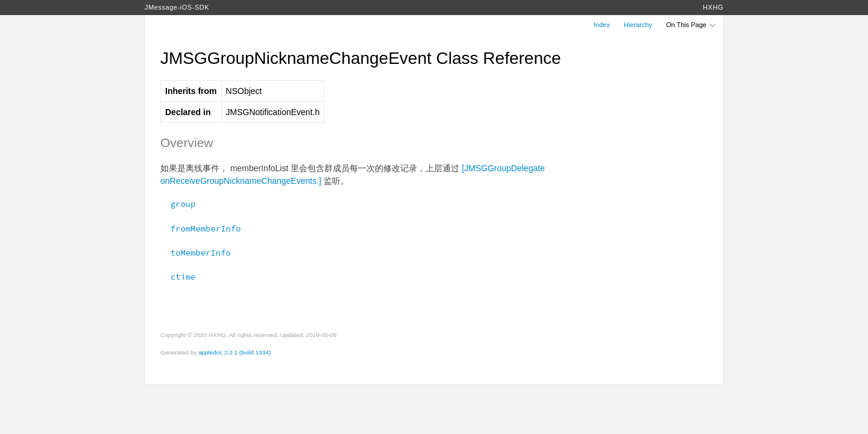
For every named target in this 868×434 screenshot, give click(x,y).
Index (602, 25)
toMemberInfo (196, 253)
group (178, 204)
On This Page (691, 25)
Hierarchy (638, 25)
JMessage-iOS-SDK (177, 7)
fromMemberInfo (201, 228)
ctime (178, 277)
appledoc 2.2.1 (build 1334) (234, 352)
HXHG (713, 7)
